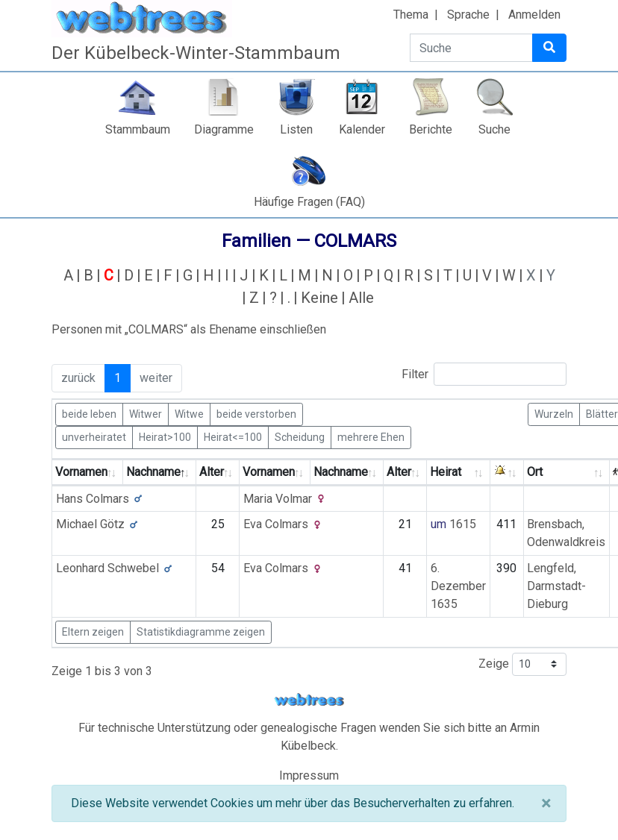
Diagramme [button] (224, 129)
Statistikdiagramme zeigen (201, 632)
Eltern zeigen (93, 632)
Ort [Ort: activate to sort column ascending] (535, 472)
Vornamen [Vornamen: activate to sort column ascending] (81, 472)
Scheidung (300, 436)
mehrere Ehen (371, 436)
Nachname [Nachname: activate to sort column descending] (153, 472)
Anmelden (534, 15)
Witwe (189, 413)
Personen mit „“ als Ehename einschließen (189, 329)
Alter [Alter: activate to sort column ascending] (212, 472)
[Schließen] (546, 803)
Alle (361, 298)
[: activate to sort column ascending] (507, 473)
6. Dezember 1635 (458, 586)
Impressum (309, 775)
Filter (484, 374)
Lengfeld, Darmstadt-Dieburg (556, 586)
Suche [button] (494, 129)
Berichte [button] (431, 129)
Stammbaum (138, 129)
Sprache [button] (468, 15)
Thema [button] (411, 15)
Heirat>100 (165, 436)
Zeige (522, 664)
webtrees (309, 700)
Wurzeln (554, 413)
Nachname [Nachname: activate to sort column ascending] (341, 472)
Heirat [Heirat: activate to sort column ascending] (446, 472)
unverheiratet (94, 436)
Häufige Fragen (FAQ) (309, 202)
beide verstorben (256, 413)
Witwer (146, 413)
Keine (319, 298)
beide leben (89, 413)
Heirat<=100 (233, 436)
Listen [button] (296, 129)
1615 (463, 524)
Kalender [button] (362, 129)
